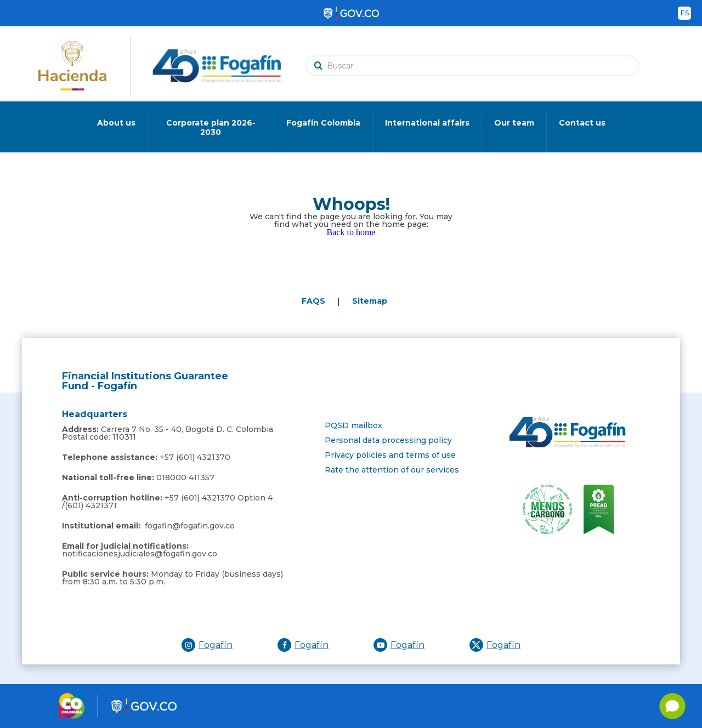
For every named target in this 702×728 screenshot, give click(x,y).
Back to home (351, 232)
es (685, 13)
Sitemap (370, 301)
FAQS (313, 301)
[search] (475, 66)
